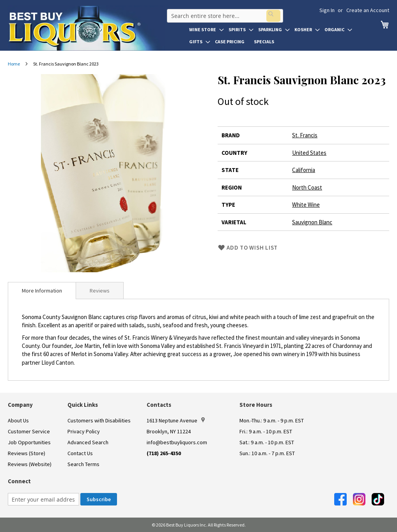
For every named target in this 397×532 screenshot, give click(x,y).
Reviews (100, 291)
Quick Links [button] (83, 405)
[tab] (42, 291)
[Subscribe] (99, 499)
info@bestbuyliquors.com (177, 442)
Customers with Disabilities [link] (99, 420)
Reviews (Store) (27, 453)
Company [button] (20, 405)
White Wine (306, 205)
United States (309, 153)
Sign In (327, 10)
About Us (18, 420)
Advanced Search (88, 442)
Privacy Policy (84, 431)
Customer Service (29, 431)
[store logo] (87, 28)
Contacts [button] (159, 405)
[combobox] (223, 13)
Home (14, 64)
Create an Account (368, 10)
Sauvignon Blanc (312, 222)
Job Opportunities (29, 442)
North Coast (307, 187)
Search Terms (83, 464)
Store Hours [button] (256, 405)
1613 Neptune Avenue (176, 420)
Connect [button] (19, 481)
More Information (42, 291)
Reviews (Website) (30, 464)
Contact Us (80, 453)
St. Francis (305, 135)
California (304, 170)
